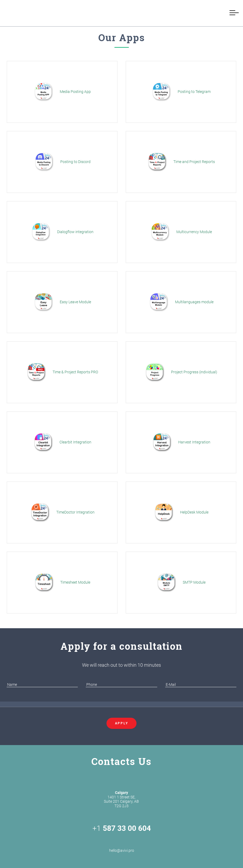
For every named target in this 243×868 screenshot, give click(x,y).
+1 (122, 828)
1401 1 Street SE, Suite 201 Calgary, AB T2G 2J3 (121, 799)
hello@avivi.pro (122, 844)
